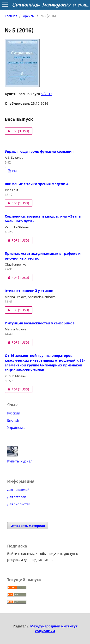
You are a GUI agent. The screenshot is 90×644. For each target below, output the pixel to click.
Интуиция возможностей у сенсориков (40, 323)
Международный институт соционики (54, 629)
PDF (17, 131)
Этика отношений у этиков (29, 291)
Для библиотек (19, 504)
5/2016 (47, 94)
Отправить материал (28, 526)
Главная (11, 16)
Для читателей (18, 490)
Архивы (29, 16)
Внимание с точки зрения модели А (37, 184)
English (13, 420)
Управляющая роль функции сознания (39, 151)
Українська (16, 428)
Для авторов (17, 497)
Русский (14, 413)
